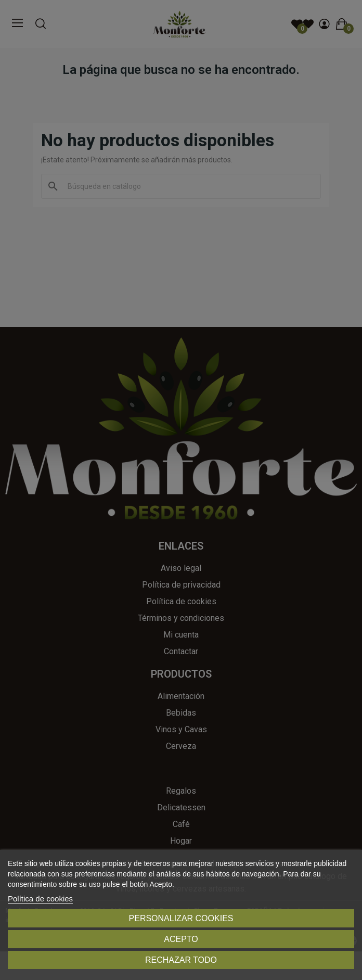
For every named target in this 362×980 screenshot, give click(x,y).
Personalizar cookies (181, 918)
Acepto (181, 939)
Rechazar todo (181, 960)
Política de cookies (40, 899)
